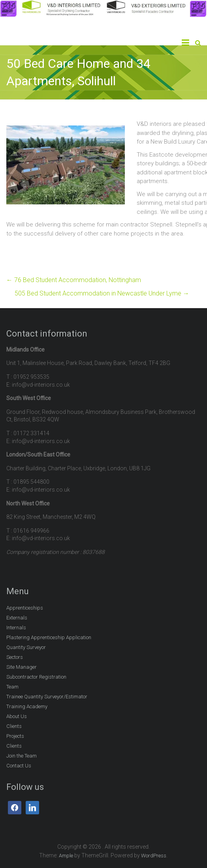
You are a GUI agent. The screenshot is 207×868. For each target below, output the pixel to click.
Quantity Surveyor (26, 647)
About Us (17, 716)
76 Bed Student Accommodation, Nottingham (74, 280)
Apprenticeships (25, 608)
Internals (16, 628)
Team (12, 687)
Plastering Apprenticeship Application (49, 637)
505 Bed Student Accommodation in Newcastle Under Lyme (102, 293)
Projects (15, 736)
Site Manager (22, 667)
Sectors (15, 657)
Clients (14, 726)
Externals (17, 618)
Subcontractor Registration (36, 677)
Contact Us (19, 766)
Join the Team (22, 756)
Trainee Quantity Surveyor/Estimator (47, 697)
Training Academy (27, 706)
